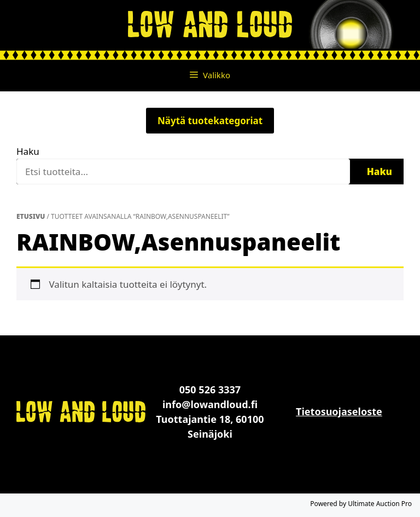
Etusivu (31, 216)
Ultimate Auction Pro (380, 504)
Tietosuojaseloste (339, 411)
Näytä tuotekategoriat (210, 121)
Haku (28, 151)
